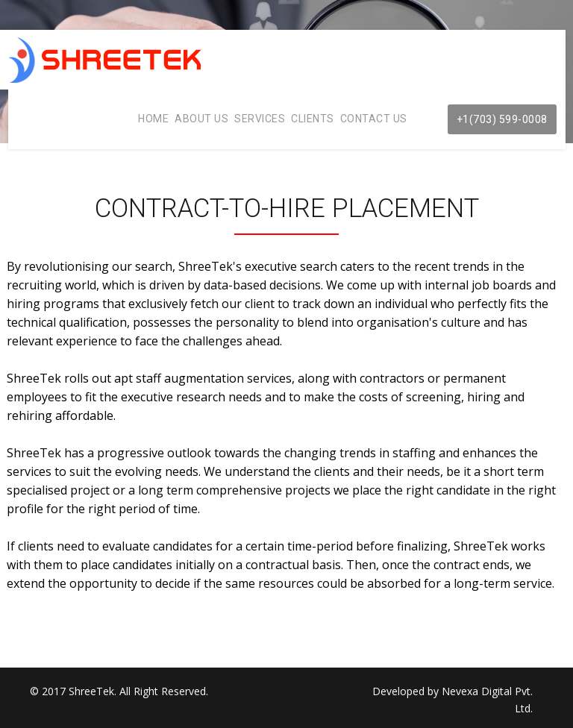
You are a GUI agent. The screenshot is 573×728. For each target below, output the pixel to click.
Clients (313, 119)
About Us (201, 119)
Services (260, 119)
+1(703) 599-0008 (502, 119)
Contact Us (374, 119)
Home (153, 119)
